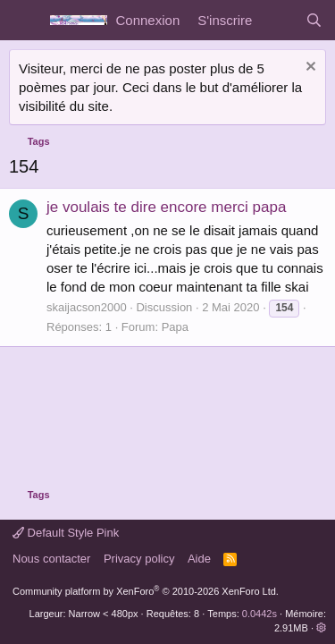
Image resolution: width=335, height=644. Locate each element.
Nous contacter (51, 559)
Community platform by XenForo (146, 591)
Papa (175, 327)
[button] (321, 628)
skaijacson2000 (87, 307)
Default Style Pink (66, 533)
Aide (199, 559)
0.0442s (260, 614)
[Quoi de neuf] (278, 20)
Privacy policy (139, 559)
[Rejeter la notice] (309, 68)
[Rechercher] (314, 20)
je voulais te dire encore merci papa (166, 207)
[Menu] (25, 21)
